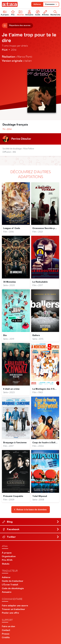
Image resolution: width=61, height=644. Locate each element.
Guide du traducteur (13, 581)
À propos (5, 13)
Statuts (6, 564)
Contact (6, 630)
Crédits (6, 637)
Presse (6, 634)
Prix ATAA (7, 560)
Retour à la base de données (30, 509)
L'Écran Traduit (10, 585)
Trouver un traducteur (13, 609)
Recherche (55, 13)
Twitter (31, 537)
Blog (31, 522)
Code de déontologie (13, 588)
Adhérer (37, 4)
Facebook (31, 529)
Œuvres (20, 13)
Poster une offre (10, 613)
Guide (38, 13)
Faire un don (8, 626)
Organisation (9, 556)
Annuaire (29, 13)
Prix (13, 13)
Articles (45, 13)
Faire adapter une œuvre (15, 606)
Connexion (51, 4)
